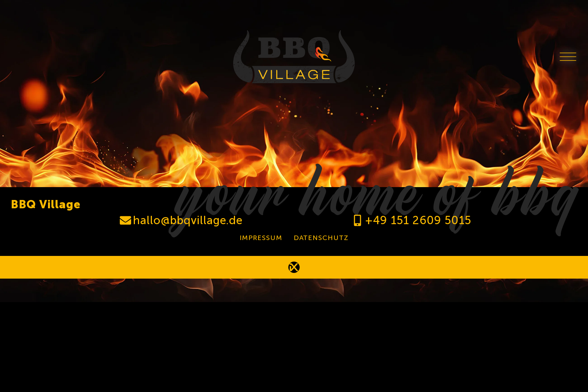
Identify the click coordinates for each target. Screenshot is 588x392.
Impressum (261, 238)
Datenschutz (321, 238)
